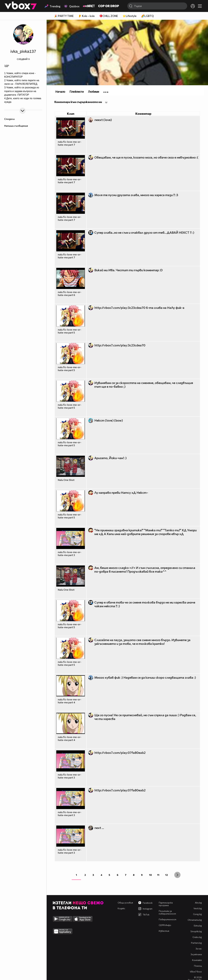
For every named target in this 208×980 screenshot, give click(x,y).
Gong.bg (197, 914)
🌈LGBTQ (147, 16)
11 (158, 875)
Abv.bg (198, 903)
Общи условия (125, 903)
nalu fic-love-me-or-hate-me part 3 (70, 554)
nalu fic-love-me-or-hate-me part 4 (70, 701)
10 (150, 875)
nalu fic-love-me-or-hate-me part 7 (70, 143)
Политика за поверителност (167, 912)
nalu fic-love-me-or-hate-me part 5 (70, 331)
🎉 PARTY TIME (64, 16)
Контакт (197, 960)
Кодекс (121, 908)
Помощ (198, 966)
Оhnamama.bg (195, 920)
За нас (199, 949)
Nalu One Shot (66, 480)
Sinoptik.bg (196, 931)
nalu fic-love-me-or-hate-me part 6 (70, 293)
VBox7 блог (196, 972)
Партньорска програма (166, 904)
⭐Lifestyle (129, 16)
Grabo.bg (197, 937)
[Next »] (177, 875)
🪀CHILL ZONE (109, 16)
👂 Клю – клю (86, 16)
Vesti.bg (198, 908)
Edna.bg (198, 926)
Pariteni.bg (196, 943)
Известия (164, 931)
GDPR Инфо (165, 925)
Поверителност (168, 919)
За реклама (196, 954)
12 (166, 875)
